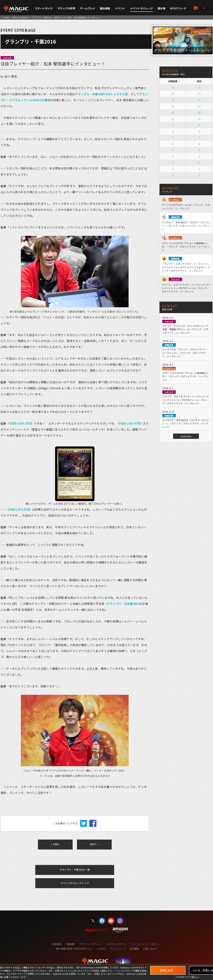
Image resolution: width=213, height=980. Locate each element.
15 (173, 87)
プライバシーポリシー (90, 944)
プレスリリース (117, 949)
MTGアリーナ (178, 8)
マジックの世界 (66, 8)
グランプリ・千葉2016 (41, 17)
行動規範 (70, 944)
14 (173, 94)
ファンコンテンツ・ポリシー (146, 944)
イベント (120, 8)
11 (173, 112)
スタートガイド (44, 8)
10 (173, 119)
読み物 (162, 8)
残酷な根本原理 (21, 423)
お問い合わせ (150, 949)
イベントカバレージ (141, 8)
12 (173, 106)
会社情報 (134, 949)
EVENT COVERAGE (20, 17)
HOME (6, 17)
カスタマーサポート (116, 944)
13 (173, 100)
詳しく (195, 977)
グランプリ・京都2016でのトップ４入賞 (101, 94)
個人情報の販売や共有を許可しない (75, 949)
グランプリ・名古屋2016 (123, 604)
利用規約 (57, 944)
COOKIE (101, 949)
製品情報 (105, 8)
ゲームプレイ (88, 8)
